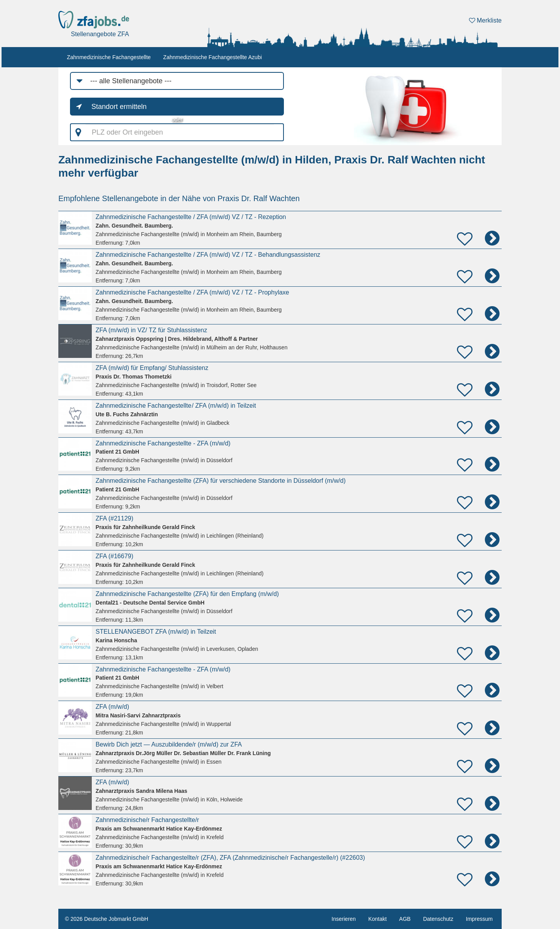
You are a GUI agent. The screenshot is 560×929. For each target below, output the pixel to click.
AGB (405, 919)
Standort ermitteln (119, 107)
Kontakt (377, 919)
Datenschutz (438, 919)
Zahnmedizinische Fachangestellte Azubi (213, 57)
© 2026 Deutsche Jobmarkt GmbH (107, 919)
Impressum (479, 919)
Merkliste (485, 20)
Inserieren (344, 919)
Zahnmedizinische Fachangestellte (109, 57)
